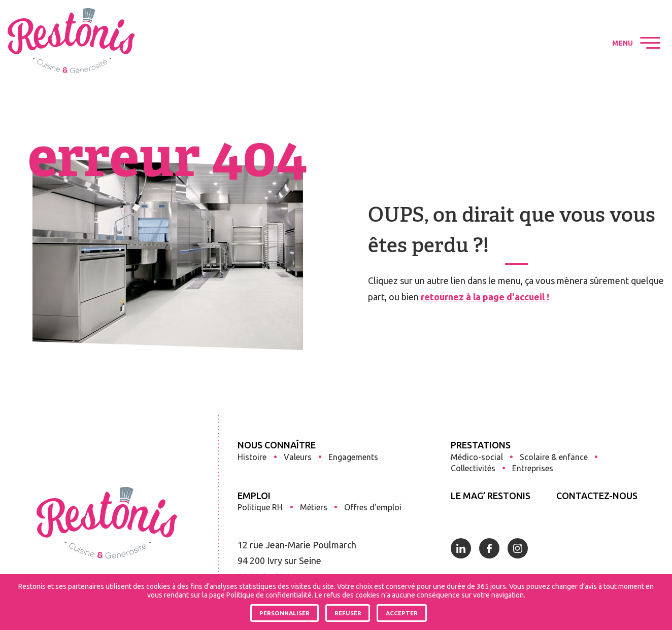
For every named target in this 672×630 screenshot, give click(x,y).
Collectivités (473, 468)
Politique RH (260, 507)
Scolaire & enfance (554, 457)
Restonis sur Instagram (575, 43)
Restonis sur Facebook (546, 43)
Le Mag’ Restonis (491, 496)
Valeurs (298, 457)
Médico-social (477, 457)
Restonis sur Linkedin (518, 43)
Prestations (481, 445)
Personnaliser (284, 613)
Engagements (353, 457)
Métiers (314, 507)
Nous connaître (277, 445)
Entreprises (533, 468)
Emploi (254, 496)
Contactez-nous (597, 496)
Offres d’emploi (373, 507)
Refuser (348, 613)
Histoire (252, 457)
